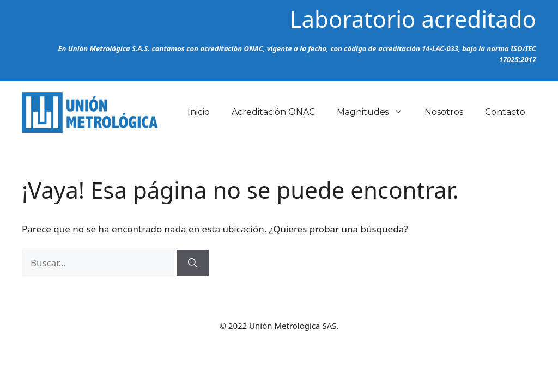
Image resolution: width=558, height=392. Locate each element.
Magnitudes (375, 112)
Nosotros (444, 112)
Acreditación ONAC (273, 112)
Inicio (199, 112)
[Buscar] (193, 263)
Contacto (505, 112)
